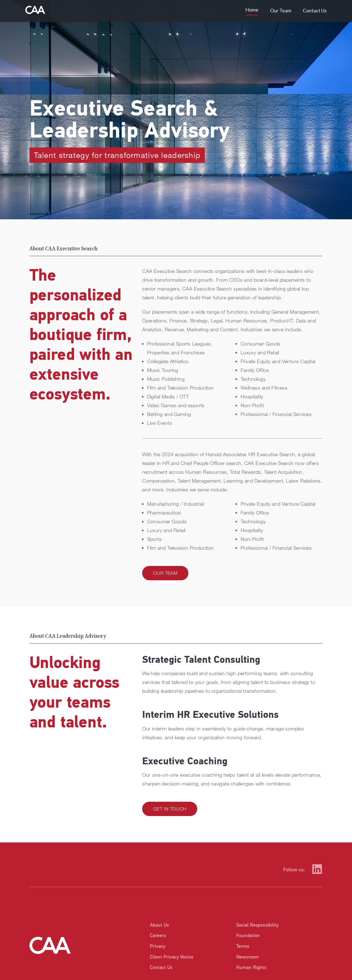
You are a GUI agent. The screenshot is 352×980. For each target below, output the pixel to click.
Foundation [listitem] (248, 936)
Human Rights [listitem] (251, 967)
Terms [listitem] (243, 946)
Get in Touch (170, 809)
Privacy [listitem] (158, 946)
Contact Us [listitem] (161, 967)
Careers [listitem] (158, 936)
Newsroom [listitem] (248, 957)
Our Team (281, 10)
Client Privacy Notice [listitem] (171, 957)
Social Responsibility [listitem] (257, 925)
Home (252, 10)
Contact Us (315, 10)
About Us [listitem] (159, 925)
